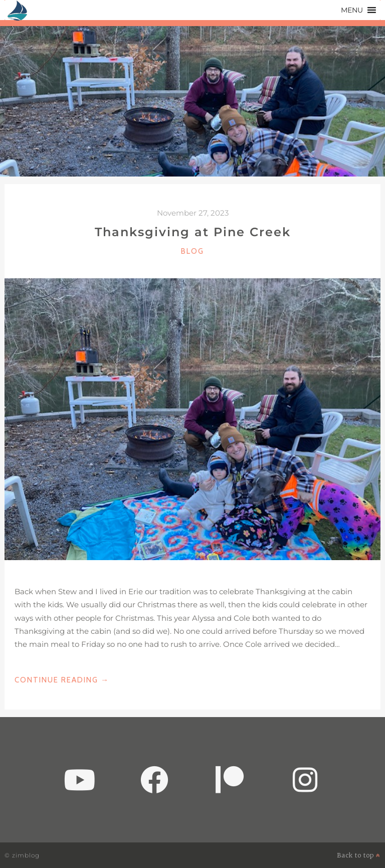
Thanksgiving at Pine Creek (193, 232)
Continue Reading (62, 680)
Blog (192, 251)
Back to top (359, 855)
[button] (352, 10)
